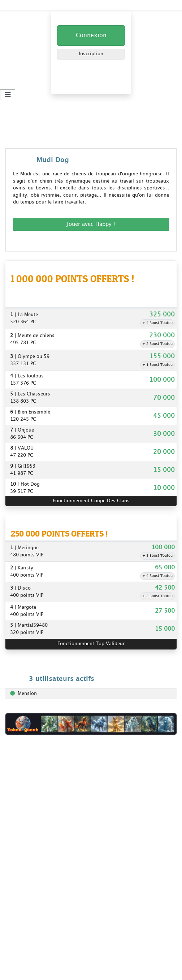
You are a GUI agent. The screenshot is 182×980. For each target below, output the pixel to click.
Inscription (91, 54)
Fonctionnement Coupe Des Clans (91, 501)
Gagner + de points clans (34, 952)
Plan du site (19, 970)
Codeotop (16, 904)
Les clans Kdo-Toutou (30, 961)
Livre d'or (16, 783)
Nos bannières (22, 801)
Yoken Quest (20, 895)
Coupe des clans (24, 838)
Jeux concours (21, 847)
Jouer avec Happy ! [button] (91, 224)
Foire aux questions (28, 792)
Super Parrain (20, 856)
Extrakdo (16, 922)
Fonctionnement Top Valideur (91, 644)
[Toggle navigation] (8, 95)
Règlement (17, 774)
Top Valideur (20, 865)
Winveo (14, 913)
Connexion (91, 36)
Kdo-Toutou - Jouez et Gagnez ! (41, 5)
